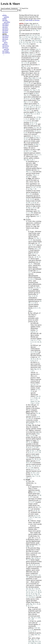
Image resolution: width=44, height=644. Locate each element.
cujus (38, 245)
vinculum (31, 587)
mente (38, 173)
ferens (31, 155)
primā (37, 59)
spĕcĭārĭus (5, 29)
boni (39, 201)
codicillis (38, 597)
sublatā (33, 390)
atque (37, 121)
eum (40, 611)
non (31, 65)
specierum (22, 35)
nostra (30, 56)
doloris (34, 63)
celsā (40, 534)
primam (39, 272)
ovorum (36, 420)
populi (31, 138)
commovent (31, 61)
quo (28, 49)
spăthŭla (6, 17)
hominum (27, 87)
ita (33, 87)
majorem (26, 153)
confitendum (35, 97)
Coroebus (29, 175)
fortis (32, 325)
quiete (39, 502)
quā (29, 143)
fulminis (31, 529)
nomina (31, 282)
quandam (31, 299)
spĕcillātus (6, 36)
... (4, 14)
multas (28, 599)
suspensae (39, 580)
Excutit (36, 500)
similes (28, 568)
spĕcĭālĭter (7, 22)
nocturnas (37, 509)
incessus (29, 439)
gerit (30, 82)
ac (33, 80)
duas (35, 572)
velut (39, 512)
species (34, 56)
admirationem (37, 284)
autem (36, 237)
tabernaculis (34, 395)
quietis (35, 494)
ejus (33, 82)
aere (31, 524)
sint (37, 432)
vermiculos (29, 420)
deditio (37, 383)
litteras (33, 259)
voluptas (31, 306)
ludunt (28, 413)
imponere (37, 250)
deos (29, 97)
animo (28, 216)
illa (25, 143)
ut (27, 88)
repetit (30, 494)
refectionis (34, 366)
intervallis (24, 56)
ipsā (33, 357)
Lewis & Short (10, 4)
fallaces (28, 156)
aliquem (32, 92)
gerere (37, 301)
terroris (31, 277)
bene (25, 126)
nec (29, 139)
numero (38, 153)
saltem (33, 439)
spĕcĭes (5, 34)
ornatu (26, 134)
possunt (35, 65)
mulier (34, 100)
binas (40, 562)
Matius (26, 25)
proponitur (32, 611)
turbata (39, 499)
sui (41, 567)
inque (32, 412)
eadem (30, 505)
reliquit (28, 602)
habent (38, 291)
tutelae (37, 335)
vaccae (39, 471)
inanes (28, 214)
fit (37, 381)
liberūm (33, 337)
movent (31, 288)
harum (33, 560)
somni (32, 514)
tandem (35, 534)
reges (28, 545)
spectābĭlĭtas (6, 53)
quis (32, 364)
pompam (38, 446)
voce (34, 497)
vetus (35, 524)
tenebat (33, 330)
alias (32, 209)
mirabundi (34, 512)
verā (30, 257)
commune (38, 585)
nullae (34, 235)
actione (33, 388)
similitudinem (33, 298)
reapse (30, 235)
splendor (34, 429)
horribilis (27, 124)
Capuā (34, 440)
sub (37, 333)
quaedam (36, 289)
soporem (31, 500)
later (23, 34)
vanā (30, 260)
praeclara (27, 112)
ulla (32, 139)
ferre (28, 65)
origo (34, 206)
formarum (33, 29)
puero (30, 614)
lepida (30, 100)
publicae (31, 628)
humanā (37, 92)
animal (36, 587)
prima (28, 204)
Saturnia (34, 471)
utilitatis (36, 305)
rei (41, 245)
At (20, 34)
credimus (36, 158)
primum (32, 577)
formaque (27, 85)
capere (37, 454)
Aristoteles (33, 584)
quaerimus (29, 579)
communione (35, 568)
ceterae (28, 580)
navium (32, 119)
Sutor (38, 613)
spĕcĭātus (5, 32)
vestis (37, 599)
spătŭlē (4, 19)
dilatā (32, 386)
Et (31, 526)
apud (37, 611)
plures (28, 573)
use (39, 27)
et (29, 93)
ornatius (30, 127)
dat (26, 27)
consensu (33, 381)
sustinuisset (37, 277)
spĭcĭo (6, 43)
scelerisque (29, 211)
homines (29, 456)
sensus (23, 59)
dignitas (31, 430)
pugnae (32, 85)
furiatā (33, 173)
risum (37, 286)
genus (30, 567)
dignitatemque (36, 541)
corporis (29, 476)
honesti (36, 146)
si (37, 54)
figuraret (33, 216)
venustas (37, 430)
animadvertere (27, 58)
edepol (38, 99)
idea (27, 182)
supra (34, 177)
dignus (28, 440)
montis (34, 415)
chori (36, 412)
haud (38, 378)
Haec (32, 533)
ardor (35, 529)
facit (32, 369)
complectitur (34, 573)
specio (33, 44)
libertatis (38, 260)
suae (30, 495)
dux (35, 272)
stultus (26, 78)
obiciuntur (38, 231)
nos (39, 184)
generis (28, 558)
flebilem (29, 170)
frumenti (31, 248)
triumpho (32, 457)
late (32, 621)
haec (33, 204)
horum (28, 129)
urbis (28, 109)
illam (38, 168)
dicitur (35, 505)
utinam (36, 213)
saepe (30, 233)
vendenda (31, 633)
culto (29, 126)
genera (28, 562)
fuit (36, 435)
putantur (31, 144)
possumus (38, 186)
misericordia (32, 294)
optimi (26, 144)
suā (37, 497)
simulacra (31, 528)
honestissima (30, 131)
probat (28, 473)
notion (31, 182)
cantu (32, 350)
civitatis (33, 141)
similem (26, 82)
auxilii (38, 354)
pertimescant (34, 545)
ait (38, 584)
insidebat (29, 191)
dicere (28, 187)
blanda (40, 242)
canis (28, 585)
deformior (37, 139)
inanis (37, 259)
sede (31, 536)
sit (31, 204)
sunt (32, 156)
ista (34, 240)
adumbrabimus (36, 197)
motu (33, 454)
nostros (28, 59)
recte (27, 186)
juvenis (28, 474)
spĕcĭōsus (5, 48)
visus (31, 53)
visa (38, 505)
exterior (37, 71)
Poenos (33, 383)
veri (35, 209)
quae (35, 83)
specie (35, 23)
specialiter (34, 601)
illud (36, 577)
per (37, 345)
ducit (36, 468)
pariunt (32, 422)
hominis (34, 95)
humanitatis (32, 291)
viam (39, 367)
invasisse (33, 339)
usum (31, 432)
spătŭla (4, 15)
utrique (30, 504)
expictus (37, 87)
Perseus (37, 20)
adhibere (36, 442)
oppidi (32, 112)
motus (39, 85)
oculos (35, 166)
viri (36, 201)
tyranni (38, 206)
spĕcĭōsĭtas (6, 46)
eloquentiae (34, 192)
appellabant (33, 184)
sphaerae (29, 116)
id (22, 58)
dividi (33, 563)
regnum (39, 339)
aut (37, 572)
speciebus (28, 40)
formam (37, 80)
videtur (26, 104)
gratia (34, 464)
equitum (35, 267)
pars (37, 556)
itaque (28, 166)
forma (37, 75)
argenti (28, 601)
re (39, 255)
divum (34, 526)
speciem (24, 49)
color (38, 225)
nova (33, 121)
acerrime (24, 61)
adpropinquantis (33, 276)
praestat (39, 464)
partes (28, 575)
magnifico (38, 133)
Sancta (30, 531)
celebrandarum (35, 349)
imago (37, 82)
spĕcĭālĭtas (5, 24)
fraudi (32, 250)
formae (34, 233)
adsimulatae (34, 328)
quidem (34, 168)
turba (35, 151)
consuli (35, 504)
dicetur (30, 308)
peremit (37, 528)
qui (39, 58)
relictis (33, 396)
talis (34, 613)
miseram (29, 168)
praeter (31, 76)
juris (30, 254)
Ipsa (38, 494)
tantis (39, 54)
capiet (35, 211)
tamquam (34, 410)
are (33, 551)
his (27, 587)
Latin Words (29, 20)
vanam (36, 514)
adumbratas (32, 262)
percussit (37, 616)
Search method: (6, 8)
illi (38, 182)
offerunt (31, 238)
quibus (31, 158)
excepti (31, 271)
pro (34, 153)
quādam (33, 327)
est (25, 88)
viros (36, 325)
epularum (37, 350)
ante (31, 166)
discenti (35, 614)
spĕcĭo (4, 41)
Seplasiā (38, 439)
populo (33, 434)
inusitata (26, 122)
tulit (37, 172)
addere (28, 461)
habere (26, 148)
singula (37, 560)
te (38, 468)
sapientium (32, 301)
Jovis (34, 531)
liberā (34, 255)
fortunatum (37, 463)
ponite (36, 165)
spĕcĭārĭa (5, 27)
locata (35, 536)
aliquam (31, 252)
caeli (27, 451)
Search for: (25, 8)
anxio (37, 214)
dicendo (36, 444)
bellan (36, 102)
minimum (33, 562)
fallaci (30, 267)
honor (37, 539)
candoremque (35, 449)
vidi (36, 109)
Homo (33, 582)
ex (29, 524)
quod (25, 80)
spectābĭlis (6, 51)
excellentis (35, 194)
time (26, 29)
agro (39, 124)
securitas (38, 240)
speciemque (38, 299)
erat (34, 247)
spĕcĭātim (5, 31)
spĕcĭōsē (5, 44)
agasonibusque (37, 269)
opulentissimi (35, 143)
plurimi (35, 265)
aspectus (33, 48)
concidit (39, 524)
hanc (40, 172)
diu (39, 533)
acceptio (38, 247)
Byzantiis (33, 356)
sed (29, 243)
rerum (36, 156)
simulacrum (30, 483)
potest (39, 56)
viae (39, 366)
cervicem (31, 616)
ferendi (39, 356)
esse (28, 92)
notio (33, 201)
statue (30, 522)
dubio (32, 379)
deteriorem (34, 367)
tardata (36, 533)
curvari (34, 417)
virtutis (38, 327)
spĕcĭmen (5, 39)
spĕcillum (5, 37)
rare (26, 48)
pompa (28, 437)
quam (38, 141)
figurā (31, 93)
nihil (32, 126)
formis (39, 29)
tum (34, 522)
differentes (29, 572)
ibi (39, 265)
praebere (38, 457)
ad (28, 133)
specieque (31, 499)
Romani (33, 543)
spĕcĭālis (5, 20)
